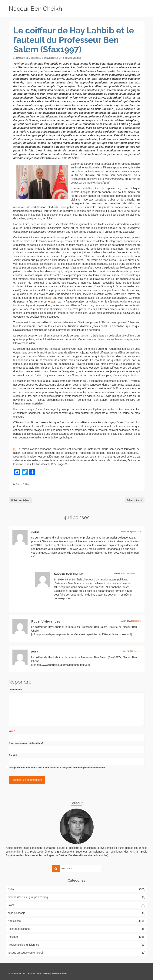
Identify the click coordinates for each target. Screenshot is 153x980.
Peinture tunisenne (19, 929)
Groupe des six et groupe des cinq (28, 897)
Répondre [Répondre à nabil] (137, 532)
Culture (18, 484)
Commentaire (15, 690)
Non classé (14, 921)
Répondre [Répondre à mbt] (137, 651)
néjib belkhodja (17, 913)
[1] (51, 298)
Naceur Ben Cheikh (35, 9)
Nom (12, 731)
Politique (26, 484)
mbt (35, 652)
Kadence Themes (59, 973)
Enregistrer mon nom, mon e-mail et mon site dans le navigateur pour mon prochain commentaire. (57, 768)
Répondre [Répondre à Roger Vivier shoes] (137, 621)
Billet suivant (134, 500)
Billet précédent (20, 500)
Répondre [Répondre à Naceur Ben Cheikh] (131, 574)
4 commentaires (72, 58)
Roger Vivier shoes (46, 622)
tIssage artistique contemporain (26, 953)
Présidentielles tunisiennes (23, 945)
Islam (11, 905)
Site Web (13, 755)
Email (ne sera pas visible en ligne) (27, 743)
